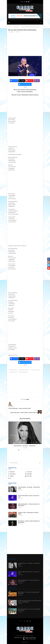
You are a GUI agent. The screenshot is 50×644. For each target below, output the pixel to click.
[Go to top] (25, 642)
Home (10, 27)
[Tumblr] (17, 476)
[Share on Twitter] (25, 399)
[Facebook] (21, 2)
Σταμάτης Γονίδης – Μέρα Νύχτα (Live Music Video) (28, 513)
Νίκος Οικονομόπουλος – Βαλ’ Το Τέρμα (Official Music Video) (29, 610)
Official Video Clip (13, 372)
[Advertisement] (25, 44)
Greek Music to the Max (24, 370)
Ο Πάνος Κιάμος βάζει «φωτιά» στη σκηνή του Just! (29, 496)
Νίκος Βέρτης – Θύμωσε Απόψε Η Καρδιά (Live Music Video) (29, 522)
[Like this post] (22, 399)
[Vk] (17, 478)
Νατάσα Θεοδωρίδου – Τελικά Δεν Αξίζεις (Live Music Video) (29, 505)
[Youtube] (27, 2)
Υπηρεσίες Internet (18, 637)
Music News (16, 27)
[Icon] (13, 582)
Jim (13, 32)
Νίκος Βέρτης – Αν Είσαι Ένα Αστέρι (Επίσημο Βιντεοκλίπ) (29, 593)
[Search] (41, 22)
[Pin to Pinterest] (27, 399)
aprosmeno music (13, 370)
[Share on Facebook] (24, 399)
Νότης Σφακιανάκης (23, 372)
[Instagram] (25, 2)
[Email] (29, 2)
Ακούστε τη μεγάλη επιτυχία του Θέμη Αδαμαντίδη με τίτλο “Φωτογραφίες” (30, 601)
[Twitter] (23, 2)
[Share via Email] (28, 399)
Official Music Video (35, 370)
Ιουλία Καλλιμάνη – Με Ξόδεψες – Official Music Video (29, 488)
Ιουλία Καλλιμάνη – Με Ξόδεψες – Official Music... (25, 446)
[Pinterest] (33, 474)
